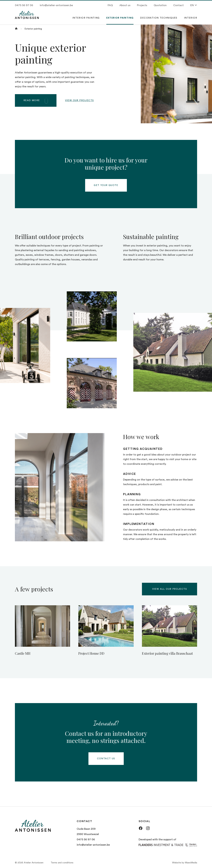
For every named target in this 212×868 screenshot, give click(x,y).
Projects (142, 5)
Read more (39, 100)
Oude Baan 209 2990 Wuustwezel (88, 832)
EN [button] (194, 5)
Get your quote (106, 185)
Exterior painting (120, 18)
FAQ (110, 5)
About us (125, 5)
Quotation (160, 5)
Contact (178, 5)
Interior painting (86, 18)
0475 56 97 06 (24, 5)
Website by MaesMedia (185, 863)
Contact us (106, 759)
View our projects (79, 100)
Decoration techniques (159, 18)
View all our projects (170, 589)
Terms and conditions (62, 863)
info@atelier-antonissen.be (56, 5)
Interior (191, 18)
